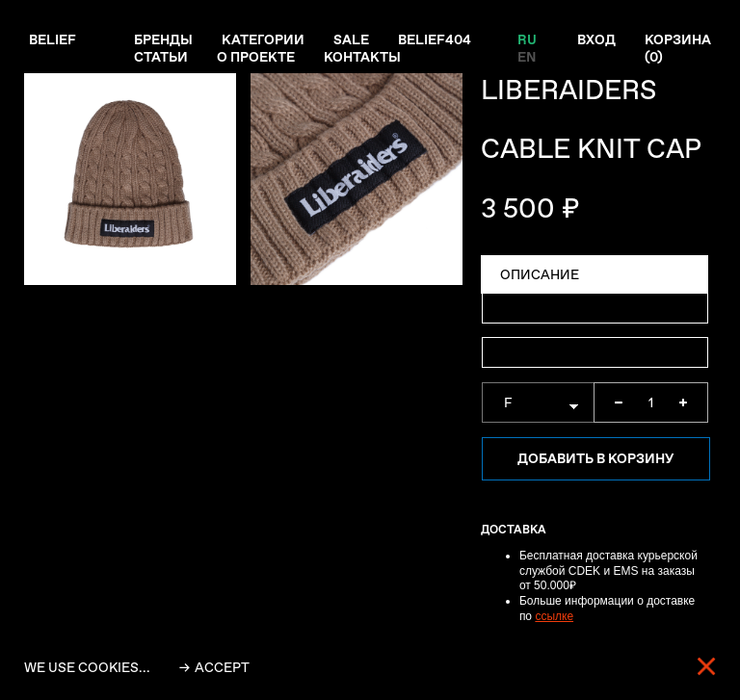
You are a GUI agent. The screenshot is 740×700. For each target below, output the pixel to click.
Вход (596, 39)
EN (527, 57)
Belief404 (435, 39)
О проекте (256, 57)
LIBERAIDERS (569, 90)
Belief (53, 39)
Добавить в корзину (595, 458)
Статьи (161, 57)
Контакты (362, 57)
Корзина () (678, 48)
